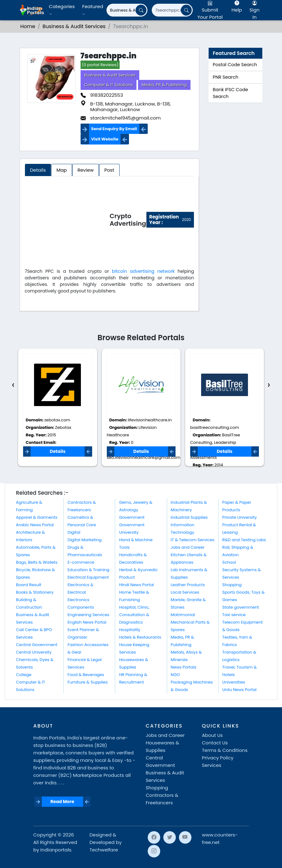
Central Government (37, 645)
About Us (213, 735)
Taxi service (234, 615)
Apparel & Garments (37, 517)
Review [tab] (86, 170)
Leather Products (188, 585)
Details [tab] (38, 170)
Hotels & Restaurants (140, 637)
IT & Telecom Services (193, 540)
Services (212, 765)
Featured (93, 10)
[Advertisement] (67, 221)
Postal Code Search (235, 65)
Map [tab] (62, 170)
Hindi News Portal (136, 585)
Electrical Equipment (88, 577)
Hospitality (130, 630)
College (24, 675)
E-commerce (81, 562)
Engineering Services (88, 615)
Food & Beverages (86, 675)
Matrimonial (183, 615)
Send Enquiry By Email (114, 129)
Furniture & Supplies (88, 682)
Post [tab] (109, 170)
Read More (62, 802)
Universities (234, 682)
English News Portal (87, 622)
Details (57, 451)
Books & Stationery (35, 592)
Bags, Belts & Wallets (37, 562)
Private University (240, 517)
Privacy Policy (218, 758)
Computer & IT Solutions (109, 85)
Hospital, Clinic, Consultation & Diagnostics (134, 615)
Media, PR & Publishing (164, 85)
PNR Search (225, 77)
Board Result (29, 585)
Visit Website (105, 139)
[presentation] (13, 385)
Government (132, 517)
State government (241, 607)
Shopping (232, 585)
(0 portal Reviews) (100, 65)
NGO (175, 675)
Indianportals (56, 850)
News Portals (184, 667)
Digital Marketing (84, 540)
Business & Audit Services (110, 75)
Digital (74, 532)
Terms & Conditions (225, 750)
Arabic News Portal (35, 525)
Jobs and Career (188, 547)
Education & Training (88, 570)
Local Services (185, 592)
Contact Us (215, 743)
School (229, 562)
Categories (62, 10)
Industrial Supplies (189, 517)
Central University (34, 652)
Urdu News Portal (240, 690)
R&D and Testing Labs (244, 540)
